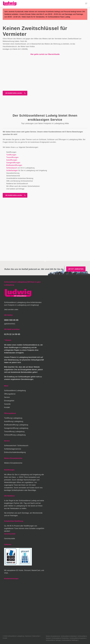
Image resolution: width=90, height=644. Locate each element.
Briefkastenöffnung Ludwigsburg (16, 425)
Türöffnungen (11, 155)
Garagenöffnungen (13, 163)
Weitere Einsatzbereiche (13, 463)
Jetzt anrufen (76, 269)
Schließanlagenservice (13, 449)
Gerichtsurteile (10, 539)
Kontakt (7, 407)
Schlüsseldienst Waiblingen (70, 640)
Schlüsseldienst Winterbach (69, 636)
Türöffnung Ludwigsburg (13, 418)
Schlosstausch (12, 168)
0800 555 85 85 (11, 320)
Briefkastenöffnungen (14, 165)
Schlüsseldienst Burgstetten (78, 638)
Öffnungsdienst (10, 394)
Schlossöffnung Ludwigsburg (15, 435)
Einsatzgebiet (9, 401)
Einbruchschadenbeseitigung (15, 452)
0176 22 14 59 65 (12, 334)
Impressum (28, 636)
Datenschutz (36, 636)
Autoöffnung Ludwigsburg (14, 421)
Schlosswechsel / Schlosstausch (16, 446)
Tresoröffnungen (12, 157)
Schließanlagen (12, 170)
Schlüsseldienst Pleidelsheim (60, 638)
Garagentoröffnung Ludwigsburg (16, 428)
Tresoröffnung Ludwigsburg (14, 432)
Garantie (7, 404)
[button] (86, 3)
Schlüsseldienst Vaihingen (53, 640)
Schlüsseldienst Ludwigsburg (15, 391)
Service (7, 397)
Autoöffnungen (12, 160)
